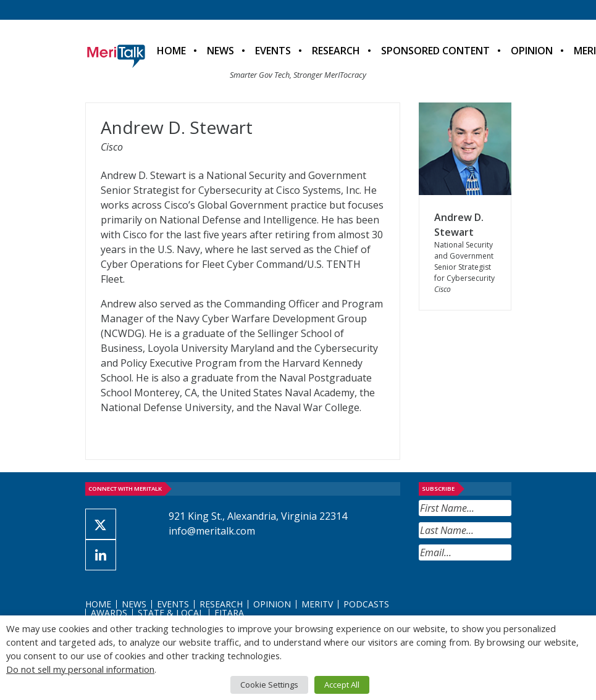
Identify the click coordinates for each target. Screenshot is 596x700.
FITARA (229, 613)
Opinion (532, 51)
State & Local (171, 613)
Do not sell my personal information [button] (80, 669)
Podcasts (366, 604)
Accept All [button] (342, 685)
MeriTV (317, 604)
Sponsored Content (435, 51)
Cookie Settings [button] (269, 685)
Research (336, 51)
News (220, 51)
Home (171, 51)
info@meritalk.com (212, 531)
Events (273, 51)
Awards (109, 613)
